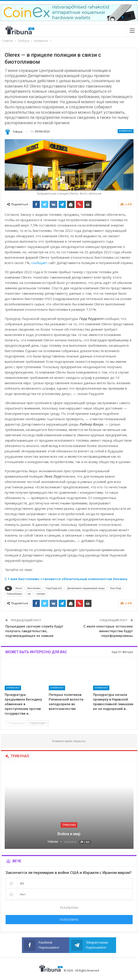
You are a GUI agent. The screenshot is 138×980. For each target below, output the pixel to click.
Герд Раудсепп (54, 588)
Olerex (19, 588)
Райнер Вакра (14, 594)
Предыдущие (16, 723)
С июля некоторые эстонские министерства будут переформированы (108, 631)
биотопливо (34, 588)
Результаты (69, 908)
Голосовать (69, 919)
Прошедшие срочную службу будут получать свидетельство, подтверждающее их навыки (34, 631)
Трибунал (69, 825)
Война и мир (69, 834)
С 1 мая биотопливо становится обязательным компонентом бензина (66, 579)
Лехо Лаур (116, 588)
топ (29, 594)
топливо (41, 594)
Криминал (126, 131)
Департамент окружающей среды (86, 588)
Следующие (38, 723)
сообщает (39, 263)
